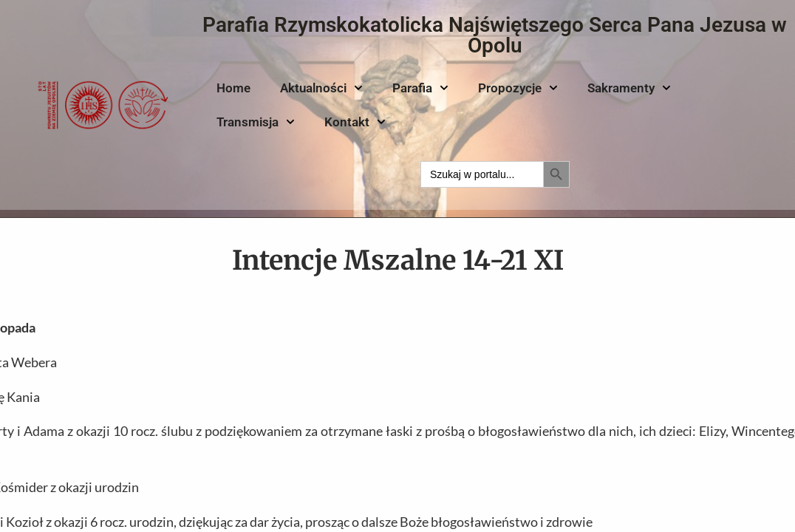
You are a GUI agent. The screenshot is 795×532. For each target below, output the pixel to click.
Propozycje (518, 88)
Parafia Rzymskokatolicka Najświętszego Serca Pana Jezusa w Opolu (495, 35)
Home (233, 88)
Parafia (420, 88)
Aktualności (321, 88)
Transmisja (256, 122)
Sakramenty (629, 88)
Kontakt (355, 122)
